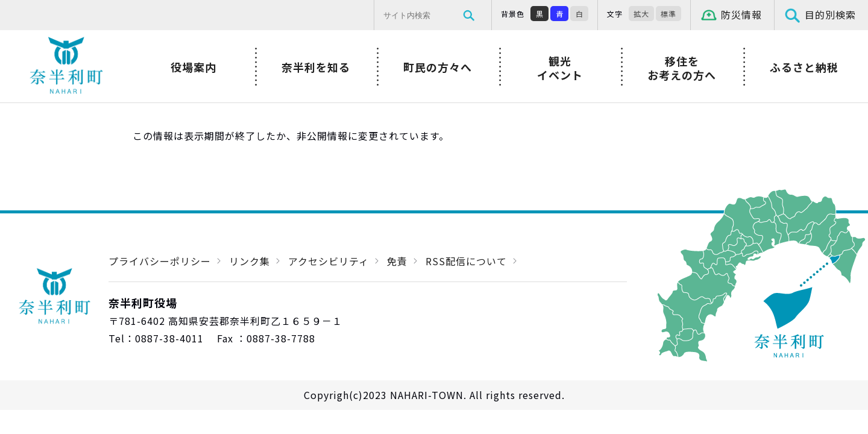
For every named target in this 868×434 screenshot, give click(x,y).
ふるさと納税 (804, 67)
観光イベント (560, 68)
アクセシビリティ (329, 261)
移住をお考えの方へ (682, 68)
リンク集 (250, 261)
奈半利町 (66, 66)
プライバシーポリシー (160, 261)
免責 (397, 261)
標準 (668, 14)
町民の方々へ (438, 67)
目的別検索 (830, 14)
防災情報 (741, 14)
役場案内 (193, 67)
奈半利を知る (316, 67)
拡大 (641, 14)
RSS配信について (466, 261)
